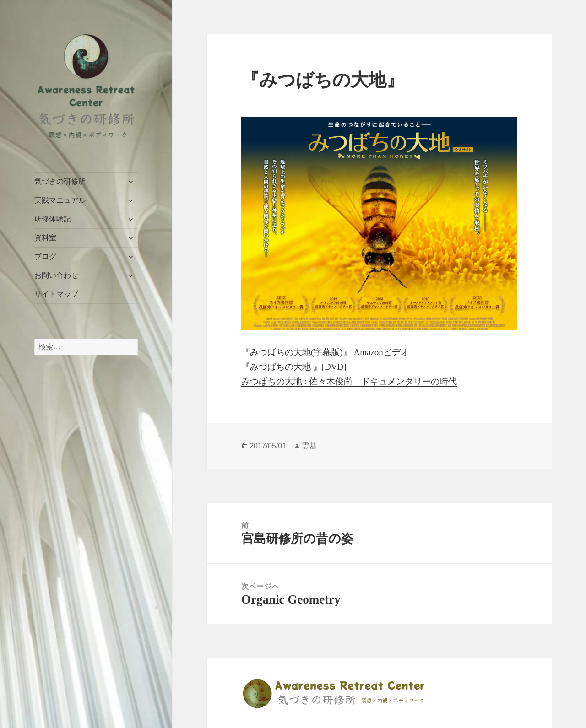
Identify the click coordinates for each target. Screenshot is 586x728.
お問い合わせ (56, 275)
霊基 (309, 446)
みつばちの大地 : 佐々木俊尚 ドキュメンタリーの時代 (349, 381)
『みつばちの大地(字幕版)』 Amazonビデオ (325, 352)
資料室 (45, 238)
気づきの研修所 (60, 181)
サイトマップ (56, 294)
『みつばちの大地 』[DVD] (294, 367)
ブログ (45, 256)
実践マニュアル (60, 200)
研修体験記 (53, 219)
